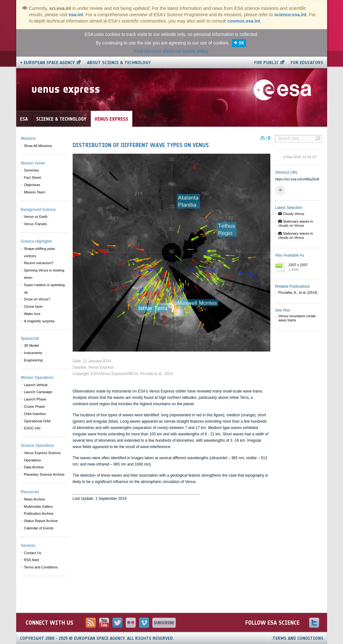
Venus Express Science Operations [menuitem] (43, 456)
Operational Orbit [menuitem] (37, 421)
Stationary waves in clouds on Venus (296, 223)
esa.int (76, 15)
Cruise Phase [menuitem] (35, 406)
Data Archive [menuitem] (34, 467)
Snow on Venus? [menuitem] (37, 299)
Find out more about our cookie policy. (171, 51)
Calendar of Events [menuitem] (39, 528)
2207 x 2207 (304, 268)
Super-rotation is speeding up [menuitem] (44, 288)
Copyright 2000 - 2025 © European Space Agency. (97, 638)
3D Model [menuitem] (32, 345)
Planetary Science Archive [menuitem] (44, 474)
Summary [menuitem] (32, 170)
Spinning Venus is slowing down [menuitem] (44, 274)
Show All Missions (38, 146)
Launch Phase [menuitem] (35, 399)
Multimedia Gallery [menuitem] (39, 506)
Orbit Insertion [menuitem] (35, 414)
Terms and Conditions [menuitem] (41, 567)
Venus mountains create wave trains (297, 318)
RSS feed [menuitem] (32, 560)
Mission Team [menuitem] (35, 192)
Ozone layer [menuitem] (33, 306)
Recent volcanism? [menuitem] (39, 263)
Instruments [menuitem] (33, 353)
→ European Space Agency (47, 63)
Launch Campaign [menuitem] (38, 392)
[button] (280, 190)
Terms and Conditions (298, 638)
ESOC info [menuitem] (32, 428)
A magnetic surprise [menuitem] (40, 321)
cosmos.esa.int (244, 21)
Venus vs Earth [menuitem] (36, 217)
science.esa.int (290, 15)
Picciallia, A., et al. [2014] (298, 292)
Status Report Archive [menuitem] (41, 521)
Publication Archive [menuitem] (39, 513)
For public (266, 63)
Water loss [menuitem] (32, 314)
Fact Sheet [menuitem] (33, 178)
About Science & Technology (119, 63)
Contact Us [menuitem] (33, 553)
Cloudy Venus (291, 214)
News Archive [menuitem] (35, 499)
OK (241, 43)
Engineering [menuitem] (33, 360)
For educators (307, 63)
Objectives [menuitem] (32, 185)
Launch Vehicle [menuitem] (36, 385)
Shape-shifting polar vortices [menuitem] (40, 252)
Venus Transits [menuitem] (36, 224)
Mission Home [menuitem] (33, 163)
